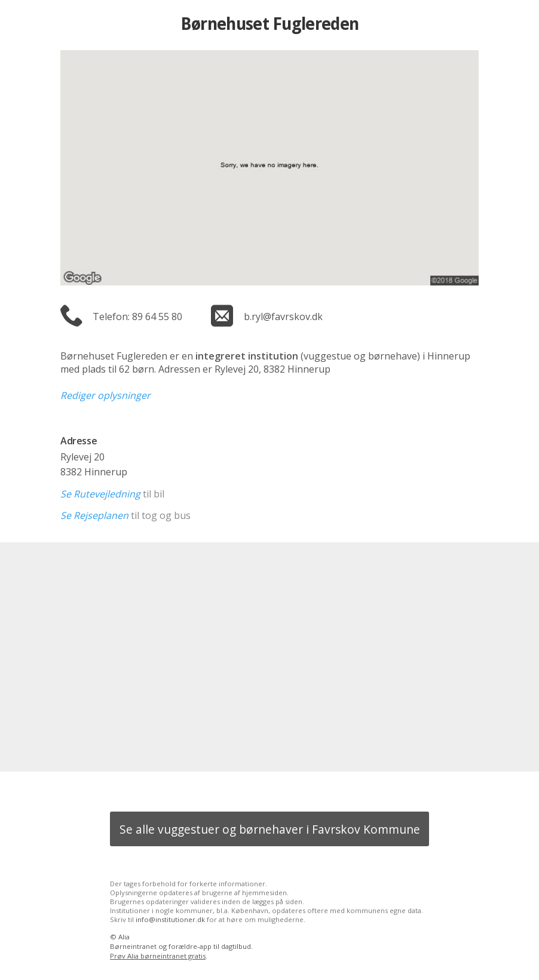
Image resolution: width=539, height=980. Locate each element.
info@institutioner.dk (170, 919)
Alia (124, 937)
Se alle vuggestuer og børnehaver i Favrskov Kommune (270, 829)
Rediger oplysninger (105, 395)
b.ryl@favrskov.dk (283, 317)
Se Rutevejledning (100, 494)
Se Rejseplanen (94, 515)
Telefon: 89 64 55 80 (137, 317)
